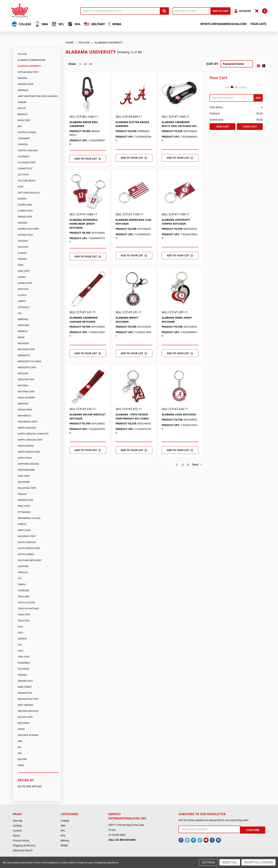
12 (80, 64)
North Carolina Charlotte (33, 434)
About (16, 835)
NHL (74, 24)
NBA (41, 24)
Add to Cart (220, 11)
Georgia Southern (28, 229)
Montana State (26, 392)
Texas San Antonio (28, 609)
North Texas (25, 458)
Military (94, 24)
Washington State (28, 699)
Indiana (22, 259)
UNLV (20, 633)
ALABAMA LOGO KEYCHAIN (179, 414)
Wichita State (25, 717)
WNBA (115, 24)
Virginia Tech (25, 681)
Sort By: (213, 64)
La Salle (22, 295)
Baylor (22, 108)
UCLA (20, 627)
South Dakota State (29, 548)
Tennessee (23, 590)
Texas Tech (24, 621)
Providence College (29, 518)
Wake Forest (25, 687)
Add (258, 98)
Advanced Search (23, 850)
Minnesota (24, 355)
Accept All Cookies (258, 862)
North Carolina (27, 428)
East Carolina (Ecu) (29, 193)
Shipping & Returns (24, 845)
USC (20, 645)
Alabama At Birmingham (31, 60)
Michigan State (26, 349)
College (21, 24)
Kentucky (23, 289)
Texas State (24, 615)
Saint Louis (24, 530)
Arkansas (23, 90)
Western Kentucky (28, 711)
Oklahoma (24, 482)
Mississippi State (27, 367)
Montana (23, 386)
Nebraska (23, 404)
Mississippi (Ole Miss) (29, 361)
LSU (20, 313)
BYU (20, 126)
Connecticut (25, 169)
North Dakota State (29, 452)
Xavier (21, 729)
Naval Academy (26, 398)
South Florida (26, 554)
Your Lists (258, 24)
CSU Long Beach (27, 181)
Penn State (24, 506)
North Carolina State (30, 440)
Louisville (23, 307)
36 (91, 64)
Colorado (23, 156)
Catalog (17, 826)
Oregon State (25, 500)
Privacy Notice (21, 840)
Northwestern (26, 470)
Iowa (21, 265)
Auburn (22, 102)
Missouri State (26, 379)
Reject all (230, 862)
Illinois (22, 253)
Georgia (22, 223)
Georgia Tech (25, 235)
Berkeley (23, 114)
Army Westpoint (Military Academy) (38, 96)
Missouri (23, 373)
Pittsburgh (24, 512)
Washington (25, 693)
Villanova (23, 669)
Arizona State (26, 84)
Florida (22, 199)
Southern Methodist (30, 560)
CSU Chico (23, 175)
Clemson (23, 144)
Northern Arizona (28, 464)
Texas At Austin (26, 603)
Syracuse (23, 572)
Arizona (22, 78)
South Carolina (27, 542)
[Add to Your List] (88, 159)
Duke (21, 187)
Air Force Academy (28, 735)
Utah (20, 651)
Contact (17, 831)
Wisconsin (24, 723)
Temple (22, 584)
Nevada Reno (25, 410)
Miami (21, 337)
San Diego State (27, 536)
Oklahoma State (27, 488)
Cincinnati (24, 138)
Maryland (23, 325)
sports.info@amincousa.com (223, 24)
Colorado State (27, 162)
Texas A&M (23, 596)
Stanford (23, 566)
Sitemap (18, 821)
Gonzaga (23, 241)
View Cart (223, 126)
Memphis (23, 331)
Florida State (25, 211)
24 (85, 64)
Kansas (22, 277)
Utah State (24, 657)
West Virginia (25, 705)
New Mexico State (28, 422)
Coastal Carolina (28, 150)
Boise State (24, 120)
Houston (23, 247)
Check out (250, 126)
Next (197, 465)
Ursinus (22, 639)
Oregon (22, 494)
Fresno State (25, 217)
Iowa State (24, 271)
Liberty (22, 301)
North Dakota (26, 446)
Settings (209, 862)
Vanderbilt (24, 663)
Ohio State (24, 476)
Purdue (22, 524)
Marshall (23, 319)
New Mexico (24, 416)
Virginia (22, 675)
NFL (58, 24)
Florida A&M (25, 205)
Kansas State (25, 283)
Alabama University (29, 66)
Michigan (23, 343)
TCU (20, 578)
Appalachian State (28, 72)
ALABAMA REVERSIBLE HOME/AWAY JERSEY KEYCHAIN (84, 224)
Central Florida (27, 132)
